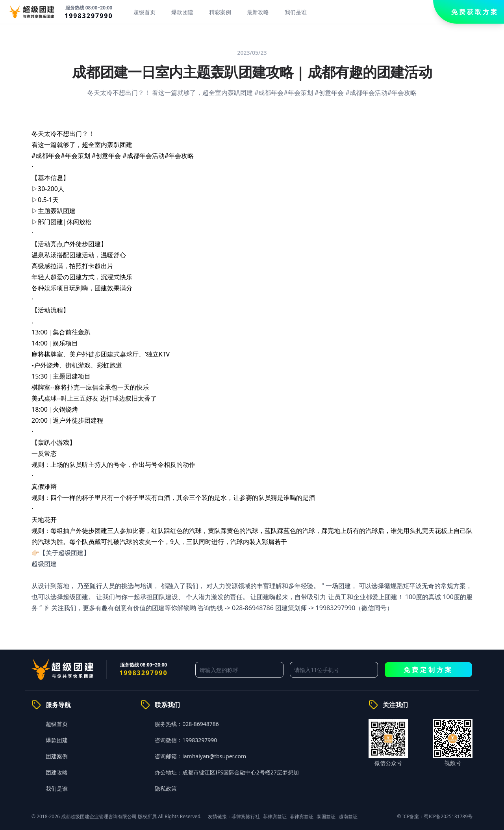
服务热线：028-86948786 (187, 724)
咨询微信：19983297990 (186, 740)
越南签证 (348, 816)
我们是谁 (296, 12)
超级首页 (145, 12)
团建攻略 (57, 772)
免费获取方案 (475, 12)
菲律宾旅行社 (246, 816)
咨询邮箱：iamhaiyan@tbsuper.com (200, 756)
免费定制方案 (428, 670)
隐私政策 (166, 788)
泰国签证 (326, 816)
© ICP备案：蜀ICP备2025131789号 (435, 816)
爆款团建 (182, 12)
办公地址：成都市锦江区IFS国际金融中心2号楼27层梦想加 (227, 772)
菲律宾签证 (275, 816)
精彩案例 (220, 12)
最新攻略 (258, 12)
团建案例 (57, 756)
